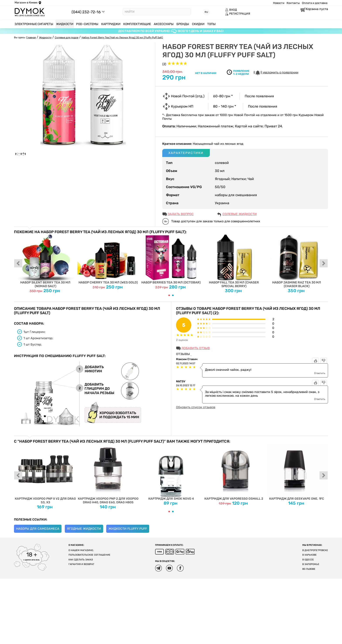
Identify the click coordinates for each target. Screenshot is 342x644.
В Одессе (308, 560)
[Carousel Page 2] (173, 295)
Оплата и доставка (315, 3)
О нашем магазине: (81, 550)
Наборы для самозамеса (38, 529)
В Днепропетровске (315, 550)
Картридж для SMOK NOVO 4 (171, 472)
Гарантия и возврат (81, 564)
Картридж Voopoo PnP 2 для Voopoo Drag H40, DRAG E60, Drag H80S (108, 474)
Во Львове (309, 569)
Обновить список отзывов (196, 407)
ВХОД (231, 10)
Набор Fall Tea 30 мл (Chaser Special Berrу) (234, 261)
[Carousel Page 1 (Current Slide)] (169, 295)
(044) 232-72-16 (86, 12)
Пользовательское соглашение (89, 555)
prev (18, 264)
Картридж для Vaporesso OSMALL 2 (234, 472)
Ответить (320, 373)
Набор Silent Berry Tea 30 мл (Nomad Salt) (45, 261)
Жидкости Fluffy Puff (128, 529)
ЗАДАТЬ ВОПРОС (181, 214)
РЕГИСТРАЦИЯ (238, 14)
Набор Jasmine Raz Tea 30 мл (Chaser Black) (297, 261)
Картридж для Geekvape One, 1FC (297, 472)
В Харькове (310, 555)
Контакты (293, 3)
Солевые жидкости (240, 214)
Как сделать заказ (81, 560)
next (324, 264)
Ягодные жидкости (84, 529)
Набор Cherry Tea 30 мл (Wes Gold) (108, 259)
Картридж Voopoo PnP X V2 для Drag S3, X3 (45, 474)
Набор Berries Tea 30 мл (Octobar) (171, 259)
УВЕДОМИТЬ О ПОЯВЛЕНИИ (276, 73)
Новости (279, 3)
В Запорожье (311, 564)
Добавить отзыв (196, 348)
